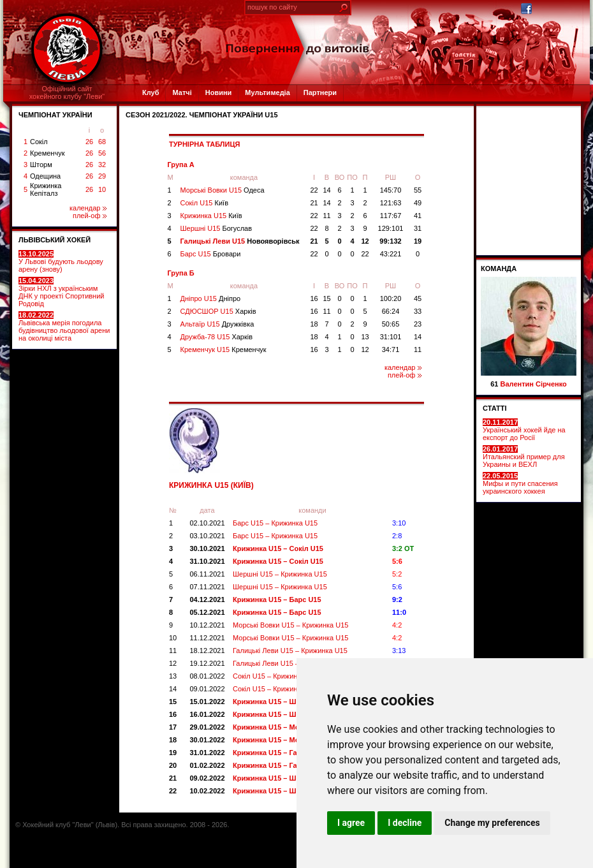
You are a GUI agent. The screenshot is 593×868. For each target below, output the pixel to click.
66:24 (391, 311)
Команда (499, 268)
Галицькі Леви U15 (240, 241)
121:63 (391, 203)
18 (314, 324)
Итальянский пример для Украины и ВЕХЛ (524, 457)
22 (314, 190)
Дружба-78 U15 (217, 337)
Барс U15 (211, 254)
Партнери (320, 92)
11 (326, 216)
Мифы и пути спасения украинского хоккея (520, 483)
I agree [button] (351, 823)
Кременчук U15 (223, 349)
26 (89, 142)
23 (418, 324)
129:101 (391, 228)
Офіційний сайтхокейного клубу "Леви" (67, 92)
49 (418, 203)
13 (365, 337)
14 (326, 190)
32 (102, 165)
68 (102, 142)
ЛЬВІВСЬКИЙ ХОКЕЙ (55, 240)
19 (418, 241)
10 (102, 189)
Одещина (45, 176)
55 (418, 190)
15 (326, 298)
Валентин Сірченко (534, 384)
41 (418, 216)
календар (88, 208)
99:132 (390, 241)
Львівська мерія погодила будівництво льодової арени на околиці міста (64, 327)
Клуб (150, 92)
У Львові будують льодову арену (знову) (61, 261)
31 (418, 228)
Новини (219, 92)
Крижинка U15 (211, 216)
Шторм (41, 165)
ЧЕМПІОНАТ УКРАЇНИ (55, 115)
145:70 (391, 190)
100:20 (391, 298)
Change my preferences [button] (492, 823)
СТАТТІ (495, 408)
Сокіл (39, 142)
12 (365, 241)
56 (102, 153)
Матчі (182, 92)
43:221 (391, 254)
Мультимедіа (267, 92)
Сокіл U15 (205, 203)
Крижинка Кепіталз (46, 189)
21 (314, 203)
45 (418, 298)
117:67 (391, 216)
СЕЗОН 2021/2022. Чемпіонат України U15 (202, 115)
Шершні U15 (216, 228)
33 (418, 311)
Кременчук (47, 153)
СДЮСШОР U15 (218, 311)
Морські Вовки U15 (223, 190)
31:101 (391, 337)
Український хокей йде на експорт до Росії (524, 430)
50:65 (391, 324)
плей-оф (90, 216)
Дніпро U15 (211, 298)
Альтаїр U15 (217, 324)
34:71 (391, 349)
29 (102, 176)
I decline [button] (405, 823)
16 (314, 298)
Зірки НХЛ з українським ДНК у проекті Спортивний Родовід (61, 292)
